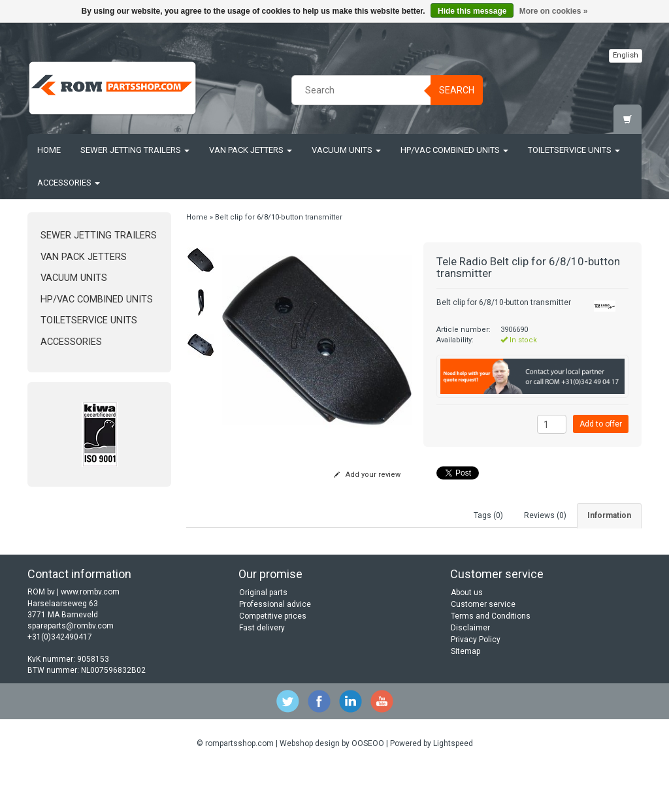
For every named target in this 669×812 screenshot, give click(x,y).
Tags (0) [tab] (488, 515)
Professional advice (275, 649)
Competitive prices (273, 660)
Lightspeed (453, 787)
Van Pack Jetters (251, 150)
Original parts (263, 637)
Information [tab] (609, 515)
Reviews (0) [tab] (545, 515)
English (626, 55)
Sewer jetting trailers (135, 150)
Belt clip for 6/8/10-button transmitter (279, 217)
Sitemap (465, 696)
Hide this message (472, 11)
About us (467, 637)
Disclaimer (470, 672)
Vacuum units (346, 150)
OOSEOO (368, 787)
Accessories (69, 183)
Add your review (367, 475)
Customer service (483, 649)
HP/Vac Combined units (454, 150)
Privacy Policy (476, 684)
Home (49, 150)
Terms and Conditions (491, 660)
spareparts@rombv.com (71, 670)
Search (457, 90)
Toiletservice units (574, 150)
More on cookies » (554, 11)
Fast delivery (262, 672)
